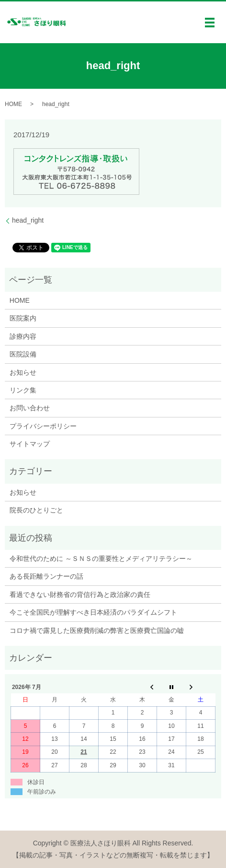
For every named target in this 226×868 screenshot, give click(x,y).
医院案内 (23, 318)
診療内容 (23, 336)
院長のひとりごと (36, 510)
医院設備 (23, 354)
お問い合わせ (30, 408)
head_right (28, 220)
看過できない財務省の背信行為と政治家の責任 (80, 595)
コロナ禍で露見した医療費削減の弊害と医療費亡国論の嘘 (97, 630)
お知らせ (23, 372)
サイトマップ (30, 444)
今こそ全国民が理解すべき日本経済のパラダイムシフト (93, 612)
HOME (13, 104)
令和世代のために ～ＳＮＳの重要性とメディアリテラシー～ (101, 559)
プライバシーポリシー (43, 426)
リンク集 (23, 390)
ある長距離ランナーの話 (46, 576)
